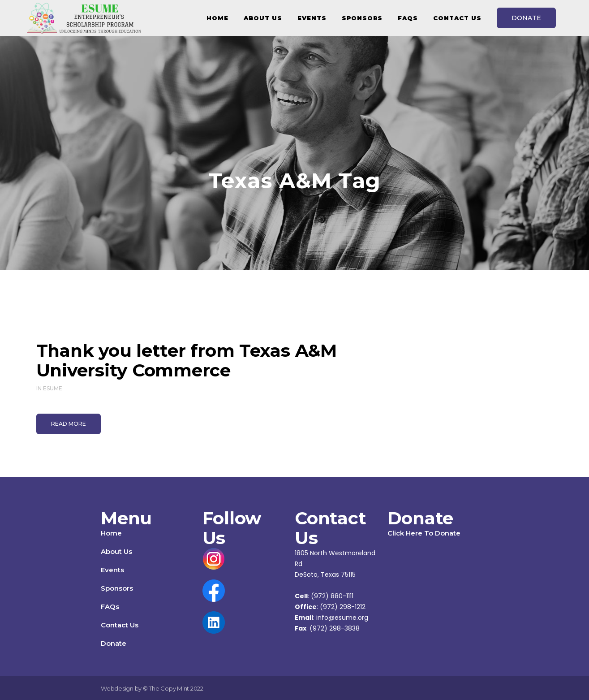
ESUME (53, 388)
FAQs (110, 607)
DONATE (526, 18)
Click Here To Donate (424, 533)
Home (111, 533)
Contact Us (120, 625)
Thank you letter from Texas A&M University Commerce (187, 360)
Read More (69, 424)
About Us (116, 551)
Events (112, 570)
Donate (114, 643)
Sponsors (117, 588)
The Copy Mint (170, 688)
